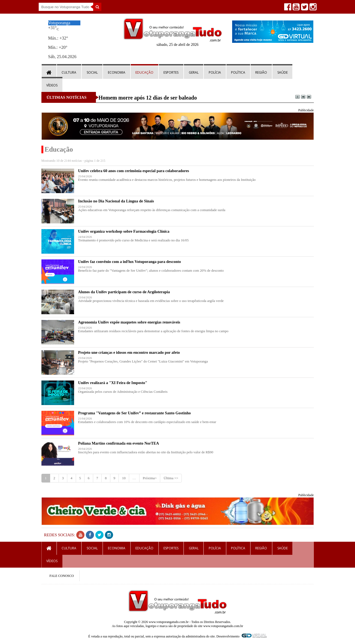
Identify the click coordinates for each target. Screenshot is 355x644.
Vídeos (52, 85)
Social (92, 72)
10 (124, 478)
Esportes (171, 72)
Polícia (215, 72)
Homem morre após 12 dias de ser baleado (148, 98)
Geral (194, 72)
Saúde (283, 72)
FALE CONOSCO (62, 576)
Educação (144, 72)
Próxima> (150, 478)
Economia (117, 72)
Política (238, 72)
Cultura (69, 72)
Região (261, 72)
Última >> (171, 478)
